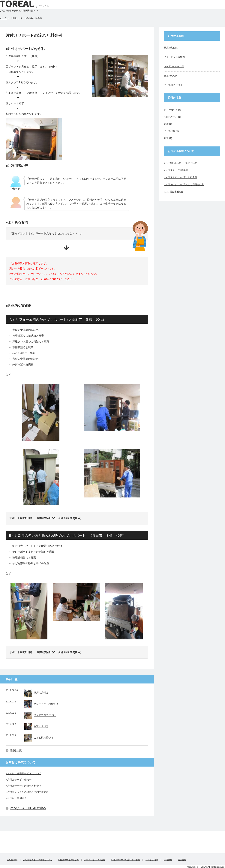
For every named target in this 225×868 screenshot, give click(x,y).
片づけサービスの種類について (38, 860)
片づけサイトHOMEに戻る (28, 808)
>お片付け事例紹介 (16, 798)
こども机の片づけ (39, 738)
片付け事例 (12, 860)
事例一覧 (16, 750)
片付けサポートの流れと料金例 (125, 860)
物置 (166, 138)
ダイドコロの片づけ (40, 715)
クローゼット (171, 110)
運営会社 (182, 860)
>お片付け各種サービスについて (23, 773)
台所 (166, 124)
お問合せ (168, 860)
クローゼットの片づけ (41, 704)
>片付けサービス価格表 (19, 780)
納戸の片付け (36, 693)
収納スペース (171, 117)
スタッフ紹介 (152, 860)
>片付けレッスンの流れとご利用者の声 (27, 792)
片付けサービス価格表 (68, 860)
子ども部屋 (170, 131)
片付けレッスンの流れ (95, 860)
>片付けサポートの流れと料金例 (23, 786)
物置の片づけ (36, 727)
